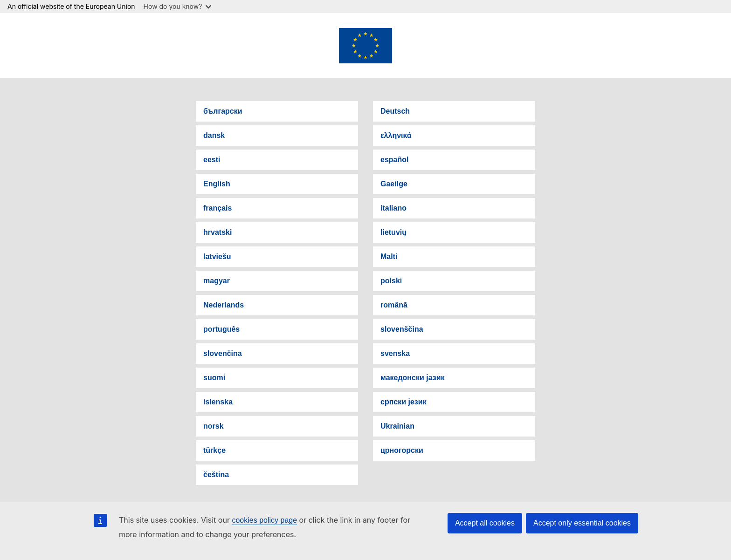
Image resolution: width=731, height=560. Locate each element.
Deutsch (395, 111)
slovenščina (402, 329)
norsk (214, 426)
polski (391, 281)
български (223, 111)
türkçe (214, 450)
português (221, 329)
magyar (217, 281)
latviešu (217, 256)
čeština (216, 475)
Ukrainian (397, 426)
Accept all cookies (485, 523)
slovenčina (223, 353)
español (394, 160)
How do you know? (178, 6)
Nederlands (224, 305)
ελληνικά (396, 135)
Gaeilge (394, 184)
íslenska (218, 402)
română (394, 305)
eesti (212, 160)
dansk (214, 135)
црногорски (402, 450)
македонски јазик (413, 378)
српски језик (403, 402)
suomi (214, 378)
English (217, 184)
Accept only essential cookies (582, 523)
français (217, 208)
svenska (395, 353)
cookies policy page (264, 520)
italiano (393, 208)
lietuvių (393, 232)
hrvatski (217, 232)
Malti (389, 256)
